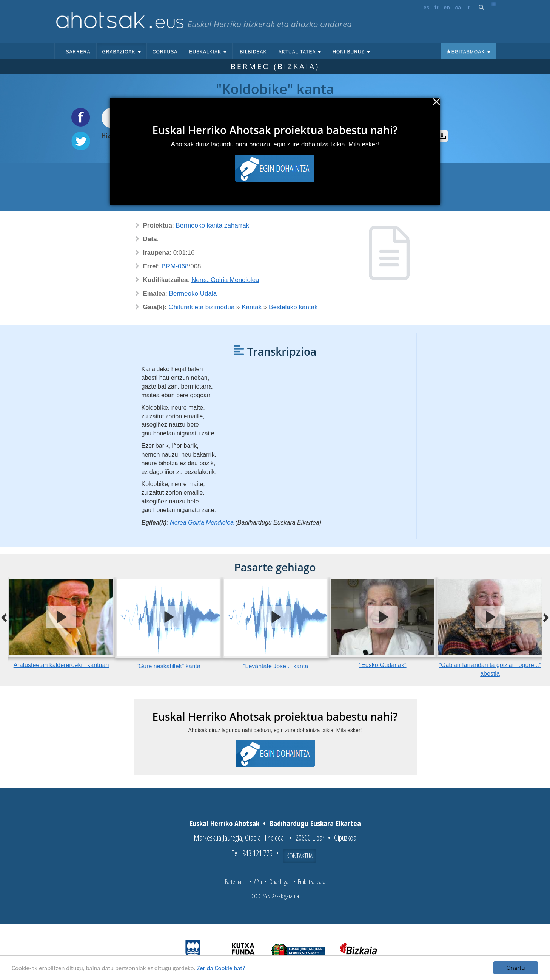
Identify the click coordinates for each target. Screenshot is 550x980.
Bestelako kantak (293, 307)
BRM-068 (175, 266)
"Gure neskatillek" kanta (168, 666)
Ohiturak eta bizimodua (202, 307)
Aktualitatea (300, 52)
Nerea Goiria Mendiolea (225, 280)
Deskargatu (442, 136)
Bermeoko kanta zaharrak (212, 225)
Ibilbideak (252, 52)
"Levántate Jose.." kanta (276, 666)
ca (458, 8)
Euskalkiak (208, 52)
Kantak (252, 307)
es (427, 8)
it (468, 8)
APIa (258, 882)
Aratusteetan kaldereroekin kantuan (61, 665)
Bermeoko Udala (193, 293)
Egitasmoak (468, 52)
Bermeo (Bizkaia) (275, 66)
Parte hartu (236, 882)
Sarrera (78, 52)
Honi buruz (351, 52)
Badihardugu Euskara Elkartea (315, 823)
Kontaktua (300, 856)
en (447, 8)
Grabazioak (122, 52)
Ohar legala (280, 882)
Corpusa (165, 52)
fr (436, 8)
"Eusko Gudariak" (383, 665)
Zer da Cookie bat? (221, 968)
